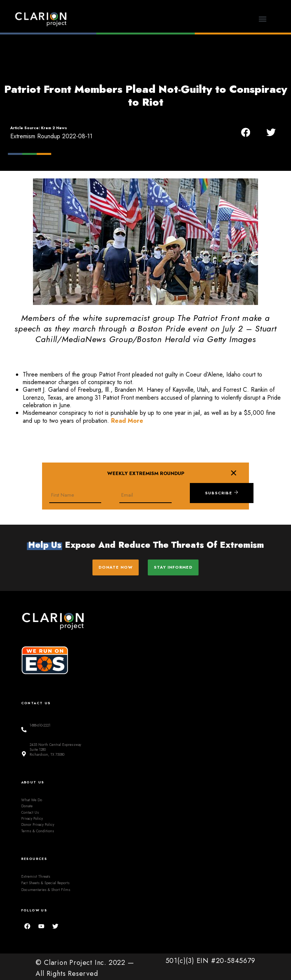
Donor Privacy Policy (38, 822)
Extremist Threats (36, 874)
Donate (27, 803)
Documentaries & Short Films (46, 887)
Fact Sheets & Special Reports (45, 880)
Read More (127, 421)
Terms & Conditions (38, 828)
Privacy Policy (32, 816)
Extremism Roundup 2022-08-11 (51, 136)
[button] (263, 19)
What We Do (32, 797)
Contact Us (30, 810)
